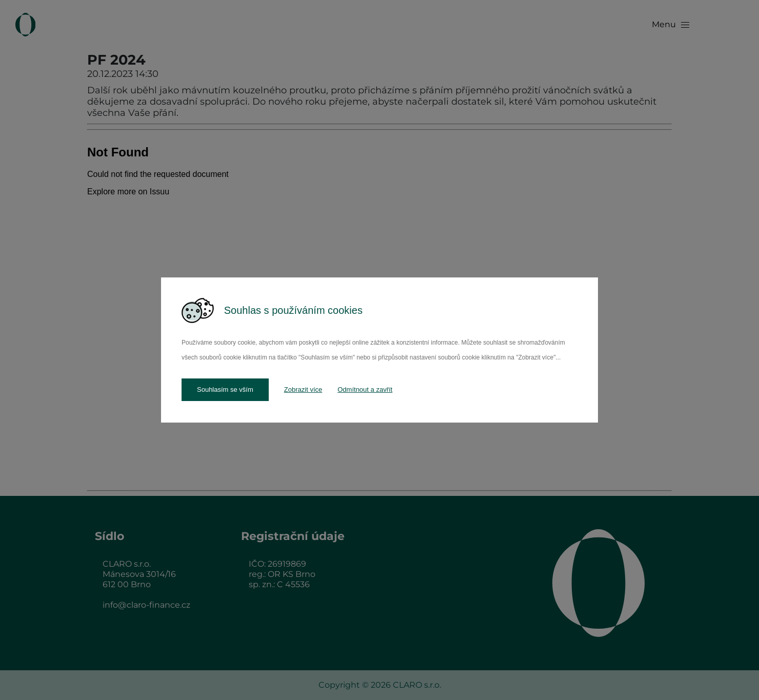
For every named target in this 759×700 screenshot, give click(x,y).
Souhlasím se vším (225, 389)
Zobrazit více (303, 389)
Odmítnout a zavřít (365, 389)
